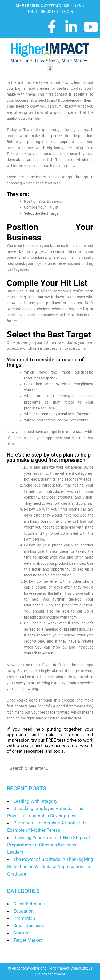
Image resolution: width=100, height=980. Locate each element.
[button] (50, 68)
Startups (22, 933)
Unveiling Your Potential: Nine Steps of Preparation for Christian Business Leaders (49, 845)
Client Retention (29, 904)
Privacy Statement (50, 974)
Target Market (28, 940)
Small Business (29, 925)
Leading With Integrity (35, 801)
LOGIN (67, 12)
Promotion (24, 918)
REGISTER (49, 12)
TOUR (32, 12)
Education (23, 911)
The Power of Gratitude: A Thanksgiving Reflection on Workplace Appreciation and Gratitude (50, 866)
